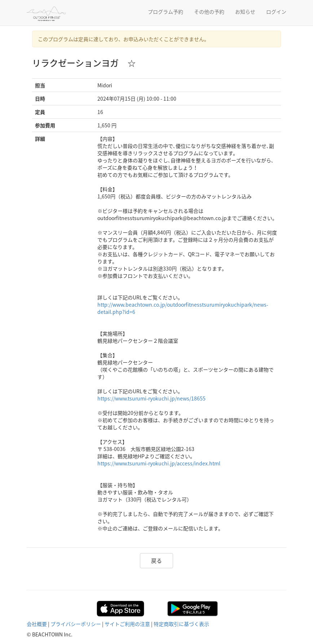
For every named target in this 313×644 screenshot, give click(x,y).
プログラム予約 (166, 12)
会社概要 (37, 624)
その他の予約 (209, 12)
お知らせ (245, 12)
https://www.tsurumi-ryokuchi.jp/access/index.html (159, 463)
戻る (156, 561)
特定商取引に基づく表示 (181, 624)
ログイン (276, 12)
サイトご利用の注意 (127, 624)
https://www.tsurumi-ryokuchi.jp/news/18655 (151, 398)
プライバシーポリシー (76, 624)
